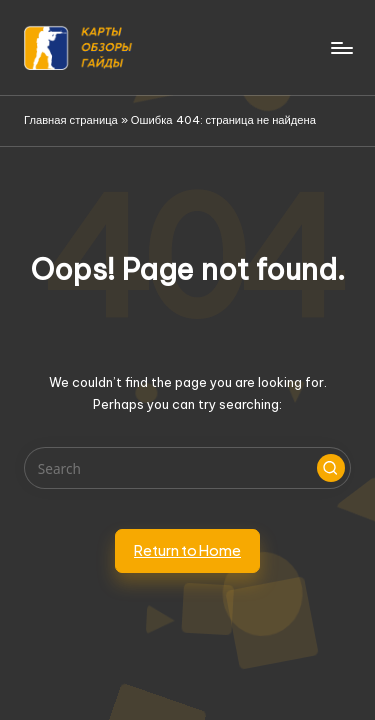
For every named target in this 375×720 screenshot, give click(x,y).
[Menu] (341, 47)
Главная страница (71, 120)
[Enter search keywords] (187, 468)
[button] (331, 468)
